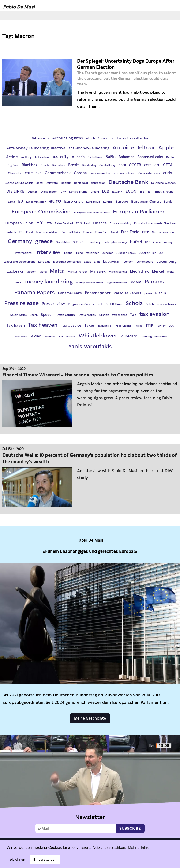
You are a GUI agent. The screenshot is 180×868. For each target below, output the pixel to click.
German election (163, 232)
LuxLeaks (15, 271)
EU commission (36, 202)
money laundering (49, 281)
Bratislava (59, 165)
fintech (11, 232)
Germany (20, 241)
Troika (138, 326)
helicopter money (115, 242)
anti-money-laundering (89, 148)
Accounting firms (68, 138)
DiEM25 (33, 192)
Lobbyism (112, 261)
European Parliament (141, 211)
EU (21, 201)
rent (100, 304)
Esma (11, 202)
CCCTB (135, 165)
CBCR (122, 165)
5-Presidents (41, 138)
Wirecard (129, 336)
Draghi (95, 192)
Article (12, 157)
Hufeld (136, 242)
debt (39, 183)
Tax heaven (43, 325)
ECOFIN (117, 192)
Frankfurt (101, 232)
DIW (63, 192)
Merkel (158, 271)
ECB (106, 191)
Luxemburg (167, 261)
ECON (131, 191)
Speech (47, 315)
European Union (19, 223)
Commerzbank (58, 173)
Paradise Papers (127, 293)
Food (30, 232)
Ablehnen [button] (18, 860)
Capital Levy (107, 165)
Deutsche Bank (128, 182)
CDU (157, 165)
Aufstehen (42, 157)
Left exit (44, 262)
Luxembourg (145, 262)
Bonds (45, 165)
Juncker (108, 253)
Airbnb (90, 138)
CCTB (148, 165)
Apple (166, 147)
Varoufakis (20, 337)
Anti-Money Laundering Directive (36, 148)
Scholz (134, 303)
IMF (148, 242)
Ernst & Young (164, 192)
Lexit (87, 262)
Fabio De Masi (64, 223)
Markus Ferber (77, 272)
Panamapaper (98, 293)
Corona (80, 173)
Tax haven (16, 325)
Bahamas (126, 157)
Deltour (66, 183)
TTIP (149, 325)
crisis (168, 173)
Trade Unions (123, 326)
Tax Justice (71, 325)
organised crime (117, 283)
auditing (26, 157)
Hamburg (94, 242)
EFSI (142, 192)
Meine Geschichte (90, 718)
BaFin (111, 157)
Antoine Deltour (134, 147)
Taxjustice (104, 326)
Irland (79, 253)
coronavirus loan (101, 173)
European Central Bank (152, 201)
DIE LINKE (16, 191)
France (87, 232)
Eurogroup (93, 202)
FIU (21, 232)
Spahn (34, 315)
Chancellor (15, 173)
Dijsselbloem (49, 192)
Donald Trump (78, 192)
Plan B (161, 293)
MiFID (18, 283)
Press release (21, 303)
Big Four (13, 165)
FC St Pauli (83, 223)
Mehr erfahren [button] (140, 847)
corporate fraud (125, 173)
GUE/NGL (79, 242)
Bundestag (89, 165)
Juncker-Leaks (126, 253)
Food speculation (47, 232)
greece (44, 241)
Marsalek (98, 271)
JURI (162, 253)
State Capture (66, 315)
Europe (122, 201)
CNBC (29, 173)
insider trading (163, 242)
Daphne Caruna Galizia (19, 183)
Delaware (52, 183)
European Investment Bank (92, 213)
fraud (114, 232)
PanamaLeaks (70, 293)
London (128, 262)
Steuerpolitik (88, 315)
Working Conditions (154, 337)
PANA (136, 282)
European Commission (41, 211)
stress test (120, 315)
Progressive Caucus (81, 304)
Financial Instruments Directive (155, 223)
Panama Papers (35, 292)
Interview (48, 252)
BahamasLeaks (150, 157)
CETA (168, 165)
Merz (170, 272)
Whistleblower (98, 335)
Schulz (150, 304)
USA (171, 326)
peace (148, 293)
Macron (31, 272)
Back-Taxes (95, 157)
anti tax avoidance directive (130, 138)
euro (55, 201)
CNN (39, 173)
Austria (78, 157)
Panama (155, 281)
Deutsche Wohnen (163, 183)
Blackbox (30, 165)
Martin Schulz (118, 272)
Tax (133, 314)
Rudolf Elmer (114, 304)
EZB (49, 223)
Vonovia (49, 337)
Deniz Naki (81, 183)
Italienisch (92, 253)
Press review (53, 304)
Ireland (68, 253)
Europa (108, 202)
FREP (146, 232)
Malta (57, 271)
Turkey (161, 326)
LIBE (97, 262)
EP (150, 192)
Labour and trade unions (19, 262)
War (60, 337)
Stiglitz (104, 315)
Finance (100, 223)
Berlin (170, 157)
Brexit (74, 165)
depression (98, 183)
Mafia (43, 272)
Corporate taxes (149, 173)
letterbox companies (67, 262)
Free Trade (130, 232)
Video (36, 336)
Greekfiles (63, 242)
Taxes (90, 325)
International (24, 253)
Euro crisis (74, 201)
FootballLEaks (71, 232)
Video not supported (90, 785)
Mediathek (139, 271)
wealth (71, 337)
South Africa (19, 315)
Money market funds (90, 283)
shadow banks (167, 304)
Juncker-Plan (147, 253)
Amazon (103, 138)
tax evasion (155, 314)
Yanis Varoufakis (90, 346)
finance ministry (120, 223)
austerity (60, 157)
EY (40, 222)
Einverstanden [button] (45, 860)
